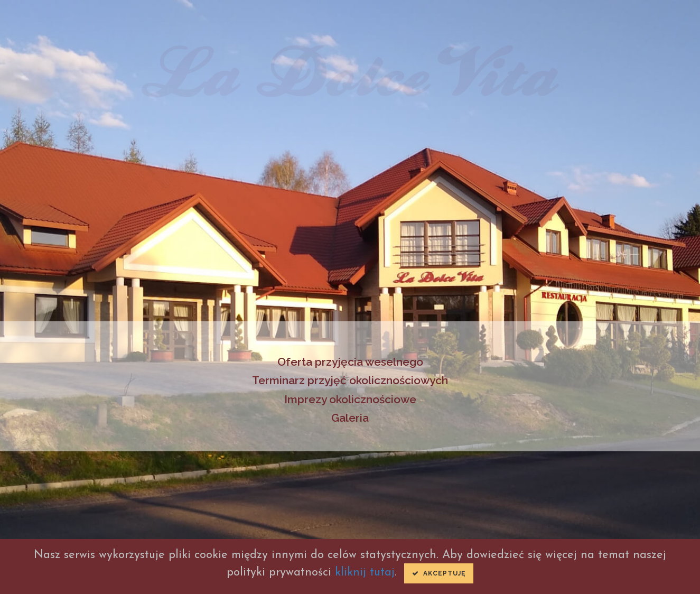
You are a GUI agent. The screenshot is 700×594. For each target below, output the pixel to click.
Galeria (350, 418)
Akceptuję (439, 573)
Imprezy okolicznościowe (350, 399)
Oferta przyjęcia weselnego (350, 361)
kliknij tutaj (365, 573)
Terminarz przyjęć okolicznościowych (350, 380)
